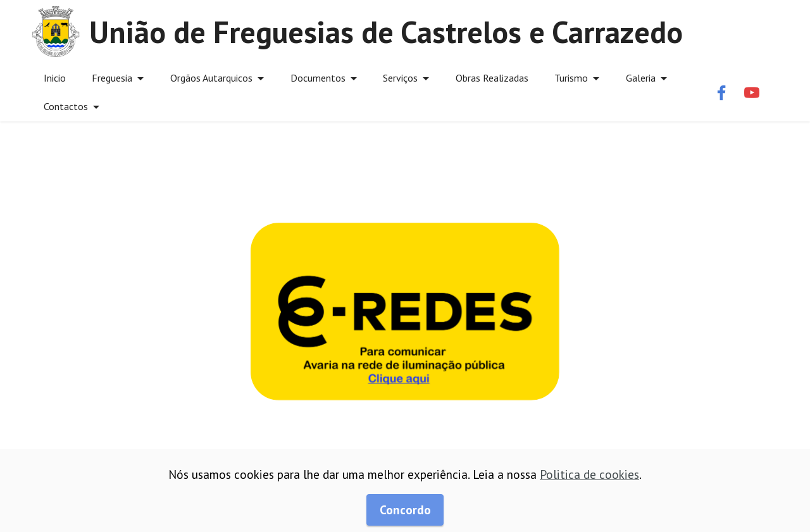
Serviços (400, 78)
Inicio (55, 78)
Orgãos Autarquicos (211, 78)
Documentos (318, 78)
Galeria (641, 78)
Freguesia (112, 78)
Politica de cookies (589, 474)
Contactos (66, 106)
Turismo (571, 78)
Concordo (405, 510)
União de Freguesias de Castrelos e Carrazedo (386, 32)
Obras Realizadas (492, 78)
